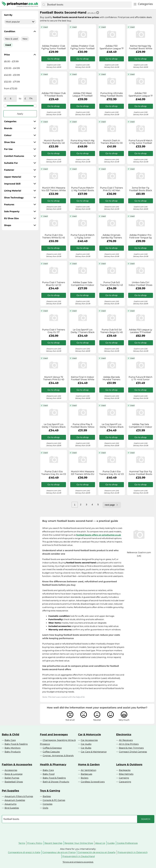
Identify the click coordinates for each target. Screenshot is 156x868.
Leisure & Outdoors (129, 764)
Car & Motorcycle (90, 734)
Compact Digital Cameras (133, 752)
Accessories (11, 770)
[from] (11, 98)
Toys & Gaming (50, 791)
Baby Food (49, 774)
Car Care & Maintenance (94, 752)
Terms (22, 843)
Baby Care (10, 740)
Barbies (47, 796)
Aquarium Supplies (15, 800)
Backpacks (125, 770)
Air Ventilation (89, 770)
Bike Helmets (126, 774)
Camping (124, 778)
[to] (31, 98)
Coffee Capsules (51, 752)
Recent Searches (53, 843)
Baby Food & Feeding (16, 744)
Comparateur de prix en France (59, 852)
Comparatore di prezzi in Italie (24, 852)
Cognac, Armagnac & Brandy (58, 756)
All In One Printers (129, 744)
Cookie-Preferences (127, 843)
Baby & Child (11, 734)
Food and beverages (54, 734)
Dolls (45, 808)
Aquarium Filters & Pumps (19, 796)
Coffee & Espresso (52, 748)
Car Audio (86, 744)
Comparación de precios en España (97, 852)
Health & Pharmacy (53, 764)
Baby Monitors (13, 748)
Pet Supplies (10, 791)
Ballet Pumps (12, 778)
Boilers (85, 778)
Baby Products (13, 752)
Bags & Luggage (14, 774)
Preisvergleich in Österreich (133, 852)
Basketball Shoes (14, 782)
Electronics (124, 734)
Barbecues (87, 774)
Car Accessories (89, 740)
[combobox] (89, 5)
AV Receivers (126, 740)
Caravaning (125, 782)
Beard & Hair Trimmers (131, 748)
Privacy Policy (35, 843)
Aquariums (11, 804)
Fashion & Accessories (17, 764)
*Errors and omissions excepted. (78, 862)
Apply (20, 114)
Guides (111, 843)
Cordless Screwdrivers (93, 782)
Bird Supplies (12, 808)
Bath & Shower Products (56, 782)
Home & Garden (89, 764)
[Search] (44, 5)
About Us (100, 843)
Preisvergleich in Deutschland (79, 856)
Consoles (48, 804)
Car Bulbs (86, 748)
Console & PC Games (54, 800)
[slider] (5, 106)
